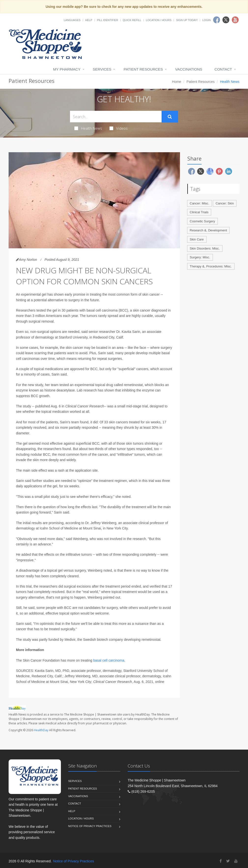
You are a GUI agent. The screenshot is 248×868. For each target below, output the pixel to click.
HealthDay (41, 730)
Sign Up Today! (187, 20)
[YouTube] (236, 861)
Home (177, 82)
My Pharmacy (67, 69)
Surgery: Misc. (200, 257)
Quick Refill (132, 20)
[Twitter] (228, 861)
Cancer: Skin (225, 203)
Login (207, 20)
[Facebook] (221, 861)
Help (89, 20)
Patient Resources (143, 69)
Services (102, 69)
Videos (119, 128)
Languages (72, 20)
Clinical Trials (199, 212)
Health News (88, 128)
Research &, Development (208, 230)
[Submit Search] (170, 117)
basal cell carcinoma (109, 660)
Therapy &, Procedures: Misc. (211, 266)
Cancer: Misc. (200, 203)
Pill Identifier (108, 20)
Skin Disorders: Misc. (205, 248)
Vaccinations (189, 69)
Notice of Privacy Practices (90, 826)
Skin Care (197, 239)
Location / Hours (159, 20)
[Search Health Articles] (116, 117)
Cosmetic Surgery (202, 221)
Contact (223, 69)
